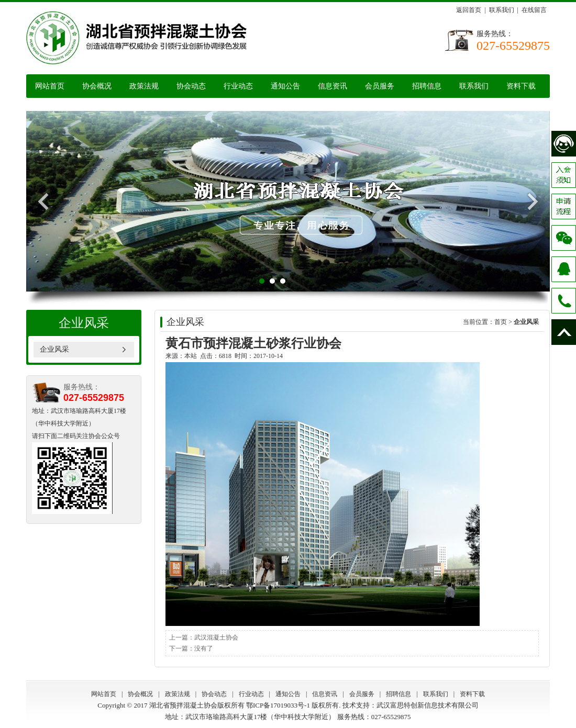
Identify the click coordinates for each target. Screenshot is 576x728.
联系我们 (502, 10)
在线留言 (534, 10)
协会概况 (97, 86)
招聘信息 (427, 86)
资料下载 (521, 86)
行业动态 (238, 86)
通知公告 (285, 86)
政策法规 (144, 86)
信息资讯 (333, 86)
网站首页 (50, 86)
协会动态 (191, 86)
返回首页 (469, 10)
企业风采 (54, 349)
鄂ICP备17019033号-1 (278, 705)
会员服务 (380, 86)
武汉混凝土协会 (216, 637)
